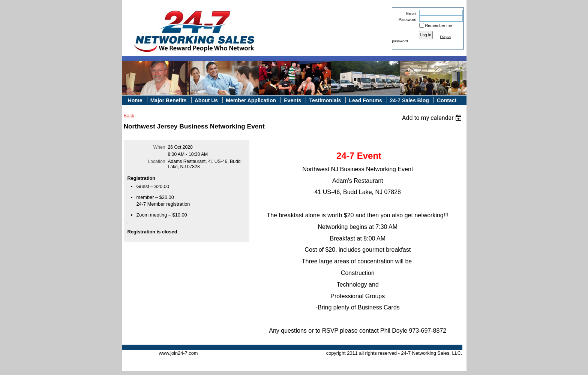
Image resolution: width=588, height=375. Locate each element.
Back (129, 116)
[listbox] (433, 118)
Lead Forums (365, 100)
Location (157, 161)
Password (406, 19)
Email (410, 13)
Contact (447, 100)
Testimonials (325, 100)
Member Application (251, 100)
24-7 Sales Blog (409, 100)
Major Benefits (169, 100)
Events (292, 100)
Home (135, 100)
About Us (206, 100)
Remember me (439, 25)
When (159, 147)
